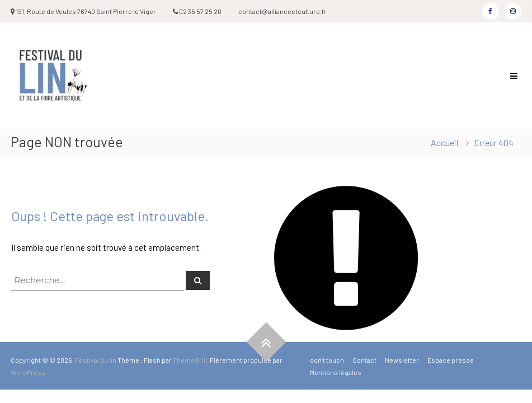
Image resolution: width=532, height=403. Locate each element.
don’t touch (327, 360)
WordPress (28, 372)
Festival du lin (96, 360)
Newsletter (402, 360)
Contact (364, 360)
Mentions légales (336, 372)
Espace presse (451, 360)
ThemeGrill (190, 360)
